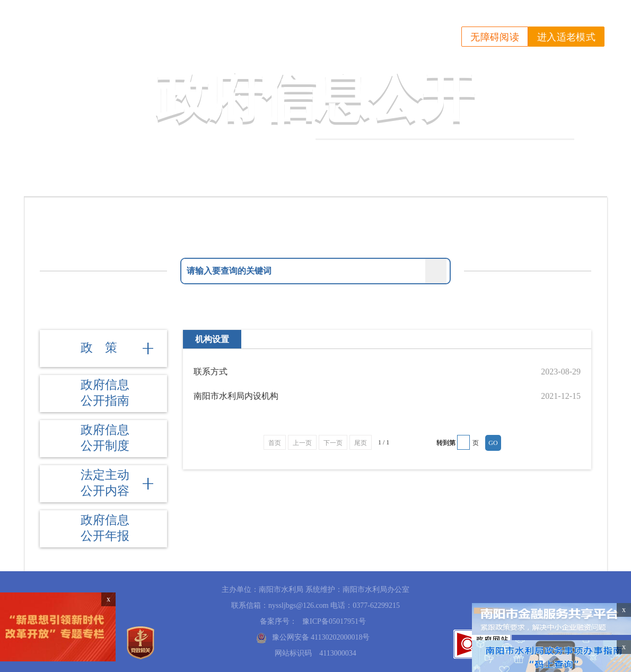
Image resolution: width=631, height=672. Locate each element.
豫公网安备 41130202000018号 (321, 637)
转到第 (446, 443)
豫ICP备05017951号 (334, 621)
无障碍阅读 (495, 37)
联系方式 (211, 372)
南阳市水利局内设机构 (236, 396)
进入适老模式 (566, 37)
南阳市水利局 (129, 27)
